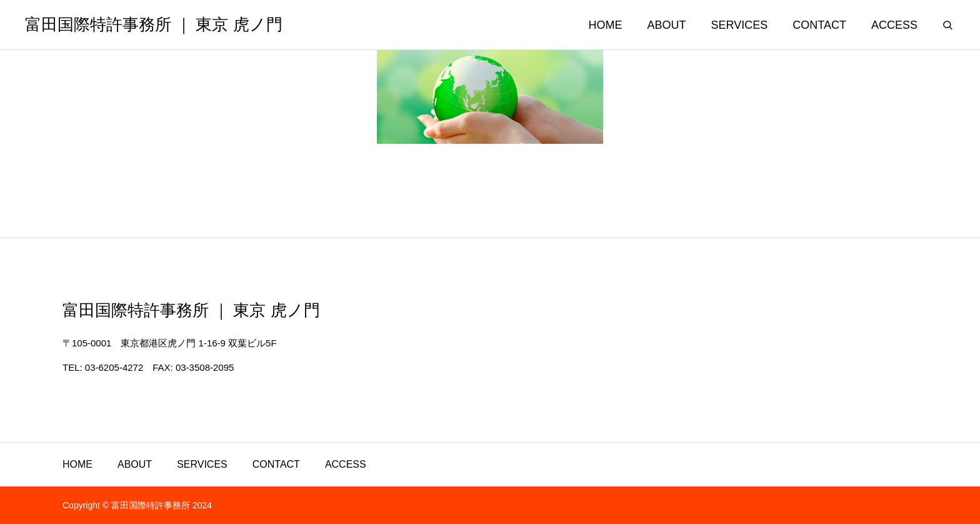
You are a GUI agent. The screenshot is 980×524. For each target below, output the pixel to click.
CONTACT (819, 25)
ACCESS (894, 25)
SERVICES (740, 25)
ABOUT (667, 25)
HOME (606, 25)
